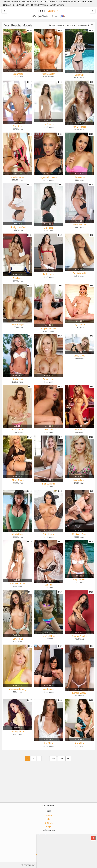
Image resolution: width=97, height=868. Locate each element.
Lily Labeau (79, 325)
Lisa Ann (49, 585)
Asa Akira (79, 743)
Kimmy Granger (18, 584)
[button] (34, 16)
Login (55, 16)
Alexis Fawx (18, 534)
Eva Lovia (18, 278)
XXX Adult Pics (21, 5)
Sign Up (44, 16)
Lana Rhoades (49, 124)
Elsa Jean (18, 126)
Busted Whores (39, 5)
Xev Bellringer (79, 127)
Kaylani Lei (18, 379)
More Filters (83, 25)
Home (49, 815)
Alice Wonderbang (18, 689)
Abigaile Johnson (49, 329)
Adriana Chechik (79, 636)
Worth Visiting (57, 5)
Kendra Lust (49, 689)
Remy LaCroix (49, 636)
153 (53, 759)
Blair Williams (49, 484)
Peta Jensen (49, 534)
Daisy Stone (79, 356)
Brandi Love (49, 379)
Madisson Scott (79, 534)
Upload (49, 819)
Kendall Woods (79, 693)
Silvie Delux (18, 430)
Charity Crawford (18, 227)
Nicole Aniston (49, 74)
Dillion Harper (79, 177)
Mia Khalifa (18, 74)
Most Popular (57, 25)
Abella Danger (79, 225)
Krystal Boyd (18, 324)
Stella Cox (79, 75)
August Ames (79, 580)
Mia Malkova (79, 480)
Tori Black (49, 743)
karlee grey (49, 274)
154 (61, 759)
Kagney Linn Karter (49, 177)
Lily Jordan (18, 639)
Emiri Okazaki (79, 273)
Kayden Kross (18, 177)
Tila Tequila (79, 430)
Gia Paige (49, 228)
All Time (71, 25)
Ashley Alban (18, 732)
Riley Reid (49, 430)
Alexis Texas (18, 480)
